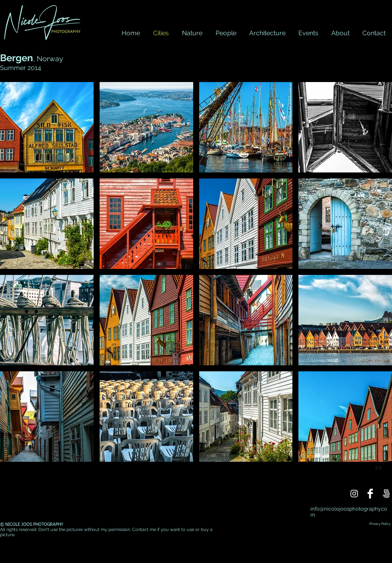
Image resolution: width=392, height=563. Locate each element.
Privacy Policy (380, 524)
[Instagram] (354, 494)
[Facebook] (370, 494)
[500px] (386, 494)
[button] (47, 127)
